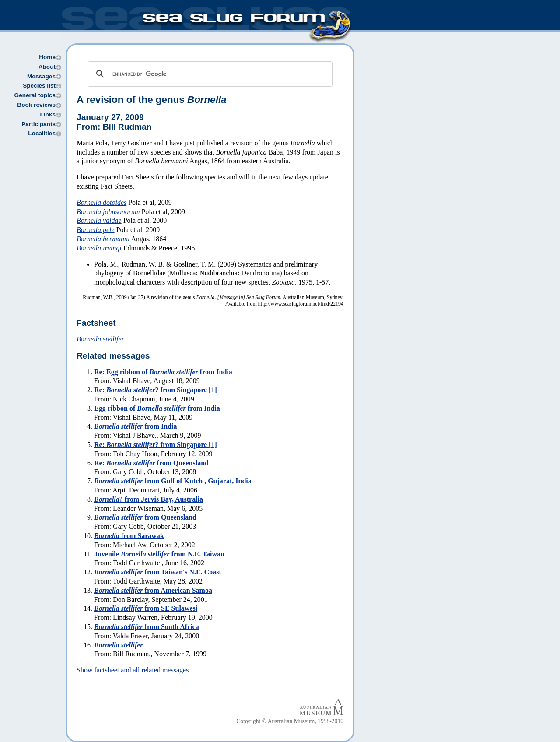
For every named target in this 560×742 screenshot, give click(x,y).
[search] (209, 74)
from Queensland (145, 517)
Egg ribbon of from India (157, 408)
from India (136, 426)
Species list (39, 86)
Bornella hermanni (103, 239)
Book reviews (36, 105)
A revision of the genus (152, 100)
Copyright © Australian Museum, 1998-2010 (290, 721)
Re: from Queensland (151, 463)
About (47, 67)
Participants (38, 124)
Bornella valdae (99, 220)
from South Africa (147, 627)
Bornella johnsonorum (108, 212)
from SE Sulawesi (146, 608)
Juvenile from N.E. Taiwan (159, 554)
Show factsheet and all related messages (133, 670)
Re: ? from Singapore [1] (156, 390)
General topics (35, 95)
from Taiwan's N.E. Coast (158, 572)
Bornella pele (96, 230)
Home (47, 57)
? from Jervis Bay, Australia (149, 499)
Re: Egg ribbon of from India (163, 372)
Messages (41, 76)
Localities (42, 133)
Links (48, 114)
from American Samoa (153, 590)
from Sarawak (129, 536)
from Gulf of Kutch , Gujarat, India (173, 481)
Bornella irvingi (99, 248)
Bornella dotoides (101, 202)
